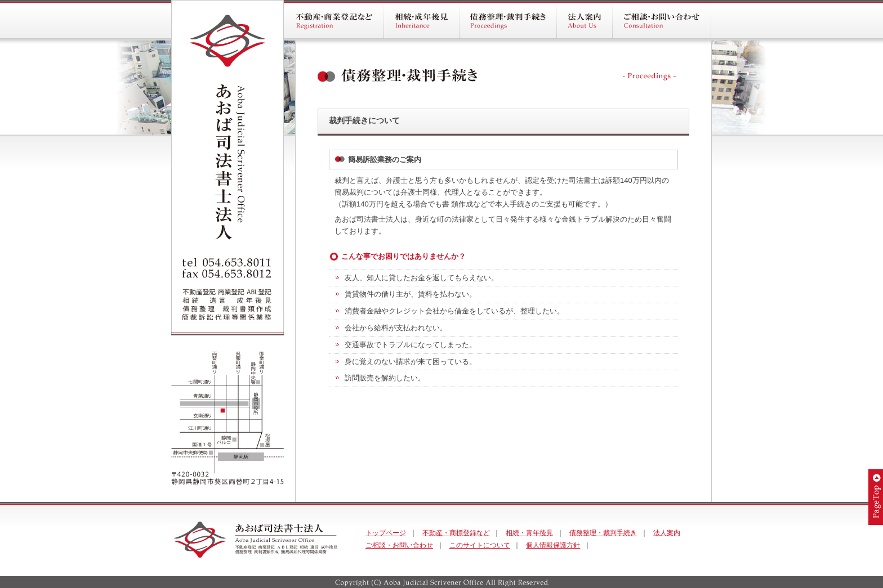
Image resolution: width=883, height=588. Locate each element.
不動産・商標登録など (456, 533)
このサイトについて (480, 545)
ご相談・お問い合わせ (399, 545)
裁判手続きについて (364, 120)
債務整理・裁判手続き (603, 533)
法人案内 (667, 533)
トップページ (386, 533)
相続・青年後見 (529, 533)
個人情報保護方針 (553, 545)
